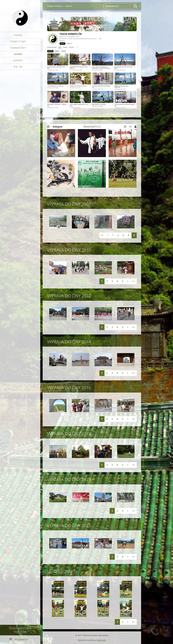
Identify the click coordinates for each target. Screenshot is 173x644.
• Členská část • (18, 48)
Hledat (136, 6)
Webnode (101, 640)
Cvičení (18, 35)
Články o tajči (18, 41)
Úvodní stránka (54, 6)
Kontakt (18, 60)
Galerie (18, 54)
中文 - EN (18, 67)
